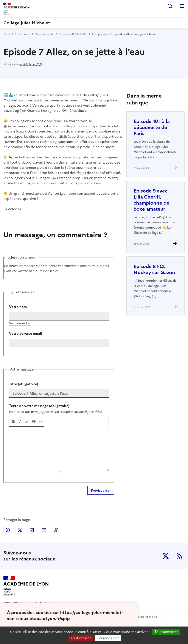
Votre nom (18, 307)
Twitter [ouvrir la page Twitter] (166, 556)
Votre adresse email (25, 333)
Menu (182, 6)
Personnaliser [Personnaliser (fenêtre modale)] (108, 638)
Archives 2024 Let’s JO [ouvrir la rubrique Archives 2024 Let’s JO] (73, 34)
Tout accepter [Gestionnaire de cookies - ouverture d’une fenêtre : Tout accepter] (166, 632)
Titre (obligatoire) (24, 384)
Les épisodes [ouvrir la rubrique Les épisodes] (100, 34)
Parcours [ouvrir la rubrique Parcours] (24, 34)
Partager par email (44, 530)
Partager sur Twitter (20, 530)
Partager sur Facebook (8, 530)
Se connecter (20, 323)
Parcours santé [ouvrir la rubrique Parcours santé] (44, 34)
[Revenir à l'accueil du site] (26, 586)
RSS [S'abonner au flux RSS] (179, 556)
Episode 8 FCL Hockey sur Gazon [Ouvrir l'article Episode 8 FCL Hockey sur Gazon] (154, 269)
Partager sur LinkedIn (32, 530)
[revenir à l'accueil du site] (94, 23)
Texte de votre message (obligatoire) (39, 406)
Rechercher (170, 6)
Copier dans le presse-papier (56, 530)
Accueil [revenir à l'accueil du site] (8, 34)
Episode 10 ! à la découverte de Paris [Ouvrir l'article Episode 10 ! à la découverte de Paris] (152, 127)
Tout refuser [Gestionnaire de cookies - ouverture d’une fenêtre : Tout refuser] (81, 638)
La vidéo (10, 209)
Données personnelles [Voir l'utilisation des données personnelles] (143, 617)
